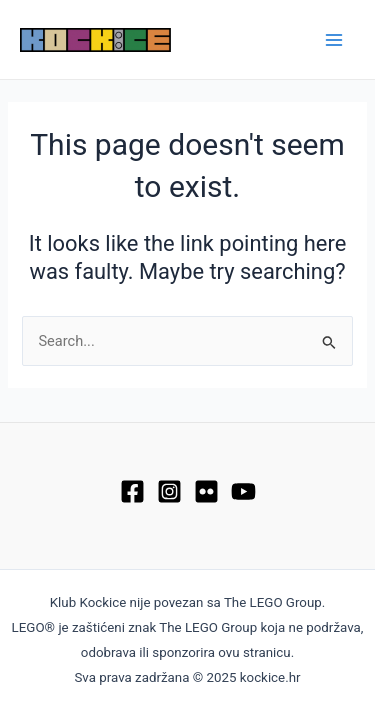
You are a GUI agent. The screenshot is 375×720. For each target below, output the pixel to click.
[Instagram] (169, 491)
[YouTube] (243, 491)
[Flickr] (206, 491)
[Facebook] (132, 491)
